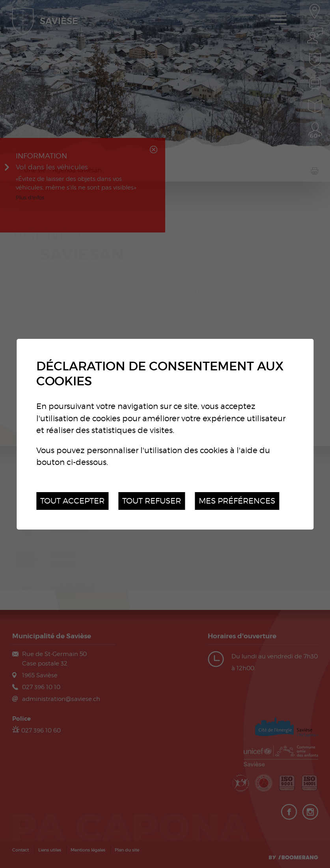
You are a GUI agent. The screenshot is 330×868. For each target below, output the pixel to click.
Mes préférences (237, 501)
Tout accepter (72, 501)
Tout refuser (152, 501)
